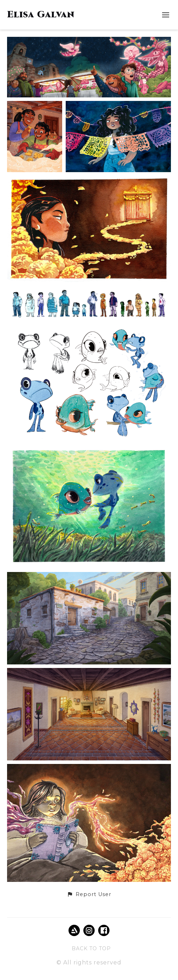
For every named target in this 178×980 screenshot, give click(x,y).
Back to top (91, 948)
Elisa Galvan (41, 15)
